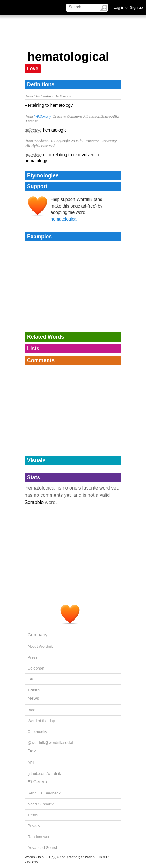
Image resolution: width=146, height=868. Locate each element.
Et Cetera (37, 782)
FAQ (32, 679)
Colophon (36, 668)
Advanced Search (43, 848)
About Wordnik (40, 646)
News (33, 698)
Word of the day (41, 721)
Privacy (34, 826)
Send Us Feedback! (45, 793)
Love (33, 69)
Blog (32, 710)
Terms (33, 815)
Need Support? (41, 804)
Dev (32, 751)
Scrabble (34, 502)
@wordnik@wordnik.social (50, 743)
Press (33, 657)
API (31, 763)
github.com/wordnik (44, 773)
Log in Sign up (128, 7)
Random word (40, 837)
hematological (64, 219)
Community (37, 732)
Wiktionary (42, 116)
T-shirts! (35, 690)
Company (38, 635)
